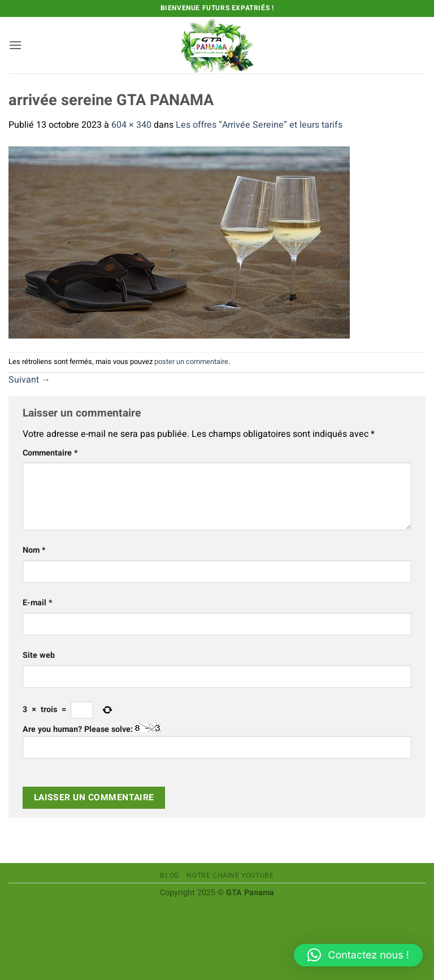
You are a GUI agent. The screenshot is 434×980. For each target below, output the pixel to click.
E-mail (38, 603)
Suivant (29, 380)
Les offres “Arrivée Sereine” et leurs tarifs (259, 125)
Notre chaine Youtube (230, 875)
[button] (15, 45)
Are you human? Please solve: (217, 741)
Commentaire (50, 453)
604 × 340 (131, 125)
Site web (39, 655)
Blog (169, 875)
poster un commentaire (191, 362)
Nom (34, 550)
